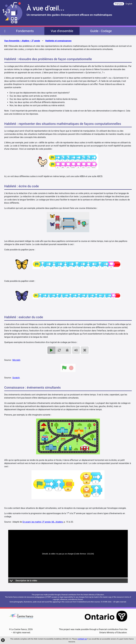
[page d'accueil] (5, 31)
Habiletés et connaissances (58, 41)
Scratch (16, 378)
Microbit (16, 360)
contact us (82, 639)
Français (119, 4)
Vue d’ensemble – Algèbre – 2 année (22, 41)
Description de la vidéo (23, 581)
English (129, 4)
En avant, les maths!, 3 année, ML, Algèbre (43, 522)
